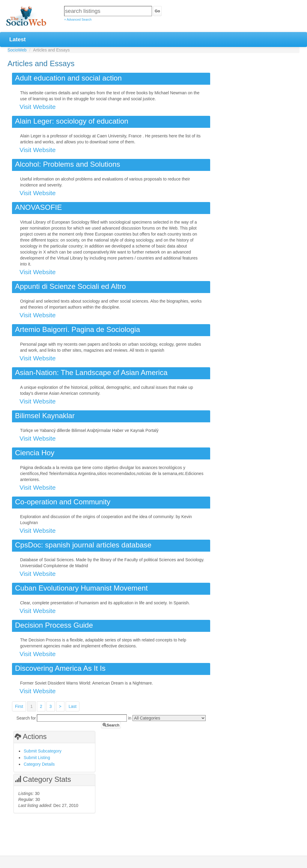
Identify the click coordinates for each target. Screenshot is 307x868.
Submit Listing (37, 758)
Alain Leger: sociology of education (72, 121)
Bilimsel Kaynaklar (45, 416)
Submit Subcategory (43, 751)
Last (73, 706)
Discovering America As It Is (60, 668)
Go (157, 11)
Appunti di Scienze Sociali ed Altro (70, 286)
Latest (18, 39)
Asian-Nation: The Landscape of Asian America (91, 372)
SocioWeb (17, 50)
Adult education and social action (68, 78)
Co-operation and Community (63, 502)
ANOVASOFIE (39, 207)
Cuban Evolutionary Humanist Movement (81, 588)
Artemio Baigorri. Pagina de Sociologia (77, 329)
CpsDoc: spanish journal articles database (83, 545)
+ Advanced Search (78, 19)
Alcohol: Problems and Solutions (68, 164)
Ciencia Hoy (35, 453)
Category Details (39, 764)
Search (111, 725)
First (19, 706)
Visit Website (38, 107)
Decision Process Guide (54, 625)
